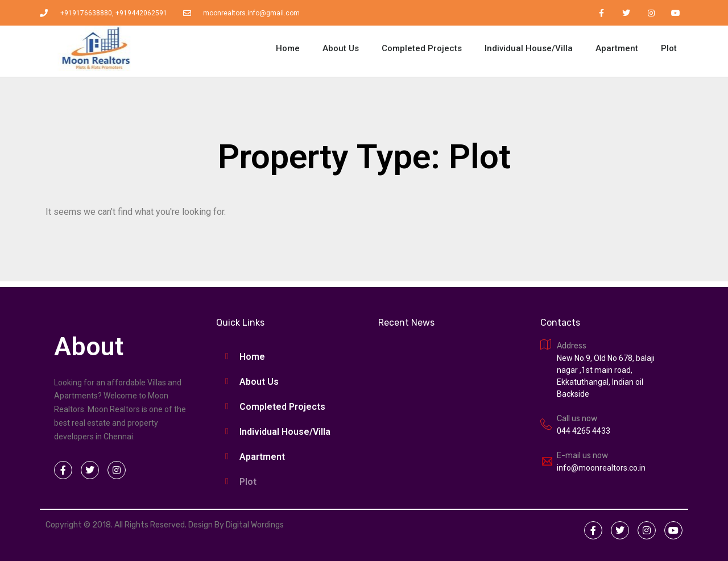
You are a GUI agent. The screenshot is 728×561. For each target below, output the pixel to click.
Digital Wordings (255, 525)
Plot (669, 48)
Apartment (617, 48)
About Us (341, 48)
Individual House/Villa (529, 48)
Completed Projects (422, 48)
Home (288, 48)
